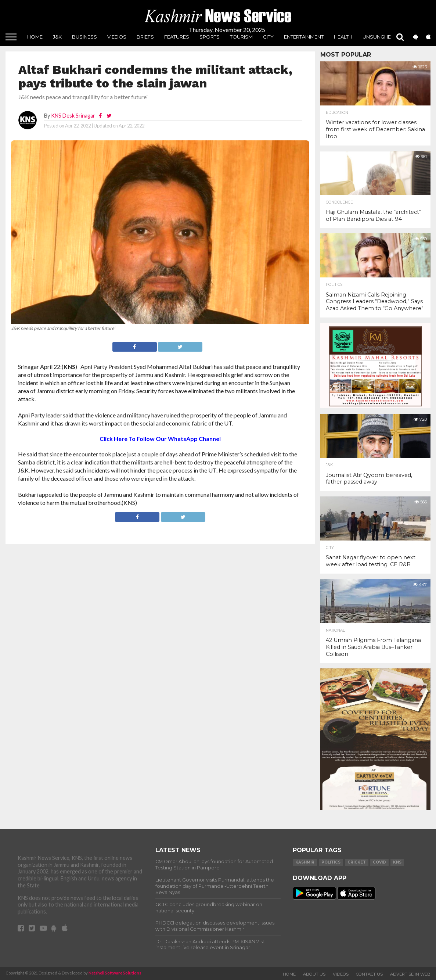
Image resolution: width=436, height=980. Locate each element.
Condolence (339, 202)
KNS (397, 862)
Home (35, 37)
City (268, 37)
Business (84, 37)
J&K (57, 37)
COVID (379, 862)
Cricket (357, 862)
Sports (210, 37)
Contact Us (369, 974)
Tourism (241, 37)
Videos (341, 974)
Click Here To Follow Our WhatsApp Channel (160, 439)
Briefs (145, 37)
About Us (314, 974)
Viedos (117, 37)
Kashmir (305, 862)
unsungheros (382, 37)
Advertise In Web (410, 974)
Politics (334, 285)
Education (337, 113)
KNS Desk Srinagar (73, 116)
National (335, 631)
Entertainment (304, 37)
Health (343, 37)
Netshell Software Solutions (115, 973)
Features (177, 37)
